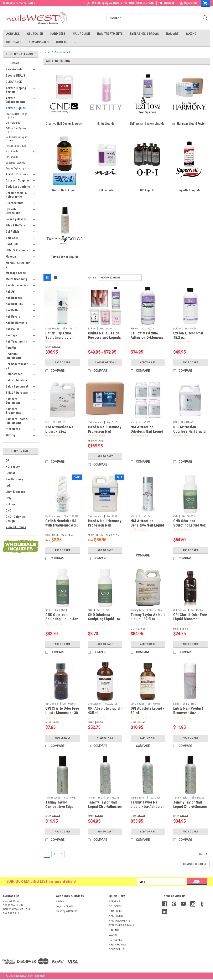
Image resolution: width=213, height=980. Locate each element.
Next (204, 854)
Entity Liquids (13, 123)
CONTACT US (66, 42)
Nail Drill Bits (14, 304)
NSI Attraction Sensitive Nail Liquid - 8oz (147, 525)
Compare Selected (195, 864)
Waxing (10, 435)
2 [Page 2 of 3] (54, 854)
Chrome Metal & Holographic (16, 195)
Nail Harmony (14, 479)
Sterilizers (13, 429)
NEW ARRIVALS (39, 42)
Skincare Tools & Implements (17, 421)
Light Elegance (15, 492)
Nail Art (11, 292)
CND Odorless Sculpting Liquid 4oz (62, 617)
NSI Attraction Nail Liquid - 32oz (60, 429)
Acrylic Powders (17, 174)
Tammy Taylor (138, 610)
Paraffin (11, 348)
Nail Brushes (14, 298)
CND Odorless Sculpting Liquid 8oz (190, 523)
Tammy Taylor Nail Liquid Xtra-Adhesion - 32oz (105, 807)
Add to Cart (63, 363)
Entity (176, 704)
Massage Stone (16, 273)
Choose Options (105, 363)
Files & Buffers (15, 225)
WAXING (191, 34)
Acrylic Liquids (16, 108)
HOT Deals (12, 63)
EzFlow (11, 504)
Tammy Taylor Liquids (17, 168)
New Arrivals (14, 69)
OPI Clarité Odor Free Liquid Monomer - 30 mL (62, 713)
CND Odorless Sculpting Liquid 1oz (104, 617)
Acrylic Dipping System (16, 90)
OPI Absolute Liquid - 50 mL (147, 710)
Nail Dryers (13, 317)
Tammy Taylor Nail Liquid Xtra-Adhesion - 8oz (190, 807)
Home (47, 52)
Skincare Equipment (13, 401)
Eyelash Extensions (13, 211)
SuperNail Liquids (15, 163)
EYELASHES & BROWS (144, 34)
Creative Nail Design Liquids (16, 116)
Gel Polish (12, 232)
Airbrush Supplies (18, 180)
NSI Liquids (12, 151)
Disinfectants (14, 203)
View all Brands (16, 527)
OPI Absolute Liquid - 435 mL (105, 710)
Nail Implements (16, 323)
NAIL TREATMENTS (110, 34)
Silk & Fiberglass (17, 393)
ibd (8, 486)
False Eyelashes (16, 219)
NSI (47, 422)
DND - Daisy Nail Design (16, 519)
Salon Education (16, 380)
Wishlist (167, 3)
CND (8, 510)
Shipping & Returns (67, 911)
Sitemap (40, 976)
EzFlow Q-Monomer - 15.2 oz (190, 335)
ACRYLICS (13, 34)
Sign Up (70, 906)
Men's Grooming (16, 279)
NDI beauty (13, 467)
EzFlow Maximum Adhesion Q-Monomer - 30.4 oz (148, 337)
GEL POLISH (35, 34)
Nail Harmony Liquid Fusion (16, 139)
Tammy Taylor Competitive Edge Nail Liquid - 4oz (59, 807)
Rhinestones (14, 374)
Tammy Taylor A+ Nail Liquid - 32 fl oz (148, 617)
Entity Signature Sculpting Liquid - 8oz (59, 337)
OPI (8, 461)
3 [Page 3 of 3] (62, 854)
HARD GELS (58, 34)
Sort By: (92, 278)
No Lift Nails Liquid (16, 146)
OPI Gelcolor (180, 610)
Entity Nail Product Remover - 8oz (188, 710)
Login (59, 906)
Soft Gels (12, 238)
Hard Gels (12, 244)
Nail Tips (11, 335)
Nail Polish (13, 329)
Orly (8, 498)
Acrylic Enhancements (15, 100)
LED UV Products (17, 250)
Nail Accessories (17, 285)
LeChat (10, 473)
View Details (63, 738)
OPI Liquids (12, 157)
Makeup (11, 257)
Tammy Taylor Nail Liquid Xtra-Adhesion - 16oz (147, 807)
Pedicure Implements (14, 356)
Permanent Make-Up (17, 366)
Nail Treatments (16, 342)
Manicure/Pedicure (18, 265)
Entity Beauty (52, 329)
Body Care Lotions (18, 187)
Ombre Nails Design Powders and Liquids (104, 335)
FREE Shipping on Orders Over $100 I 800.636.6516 (120, 3)
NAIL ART (172, 34)
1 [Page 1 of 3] (47, 854)
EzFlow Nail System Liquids (16, 130)
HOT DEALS (14, 42)
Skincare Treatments (13, 411)
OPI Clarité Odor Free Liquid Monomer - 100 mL (190, 619)
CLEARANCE (14, 82)
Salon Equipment (17, 386)
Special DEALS (15, 76)
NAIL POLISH (81, 34)
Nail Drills (12, 310)
